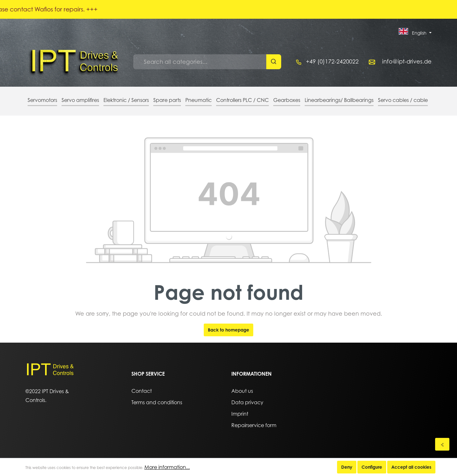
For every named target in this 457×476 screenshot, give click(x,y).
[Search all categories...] (200, 62)
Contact (142, 391)
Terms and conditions (157, 402)
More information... (167, 467)
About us (242, 391)
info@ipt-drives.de (407, 61)
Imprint (240, 414)
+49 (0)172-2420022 (332, 61)
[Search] (274, 62)
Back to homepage (228, 330)
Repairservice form (254, 425)
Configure (372, 467)
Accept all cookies (411, 467)
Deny (347, 467)
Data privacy (247, 402)
